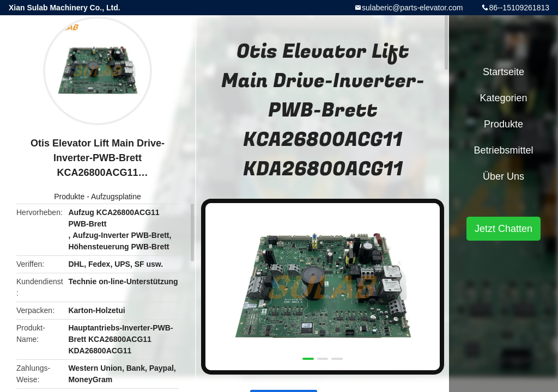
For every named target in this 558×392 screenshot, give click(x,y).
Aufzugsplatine (116, 197)
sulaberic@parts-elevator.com (412, 8)
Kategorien (503, 98)
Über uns (504, 176)
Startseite (504, 72)
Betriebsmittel (503, 150)
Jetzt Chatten (504, 229)
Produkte (69, 197)
